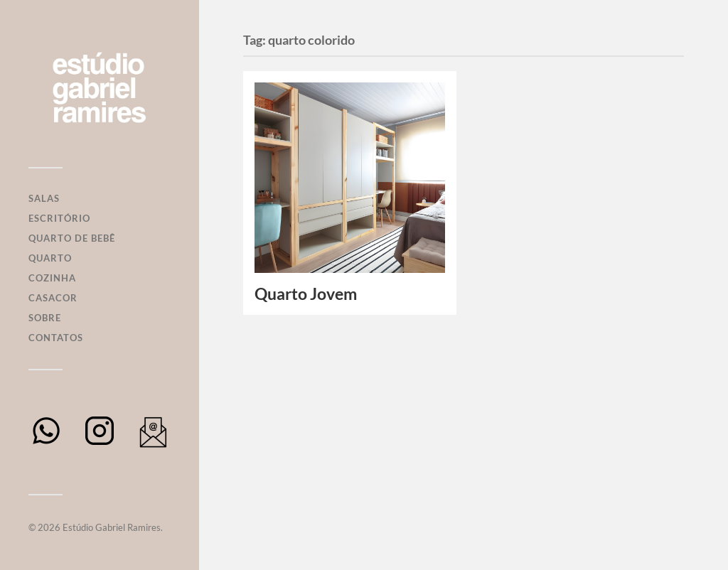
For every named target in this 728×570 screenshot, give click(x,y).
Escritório (59, 218)
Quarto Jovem (306, 294)
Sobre (45, 318)
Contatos (56, 338)
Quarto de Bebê (72, 238)
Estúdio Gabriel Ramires (112, 527)
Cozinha (52, 278)
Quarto (50, 258)
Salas (44, 198)
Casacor (53, 298)
